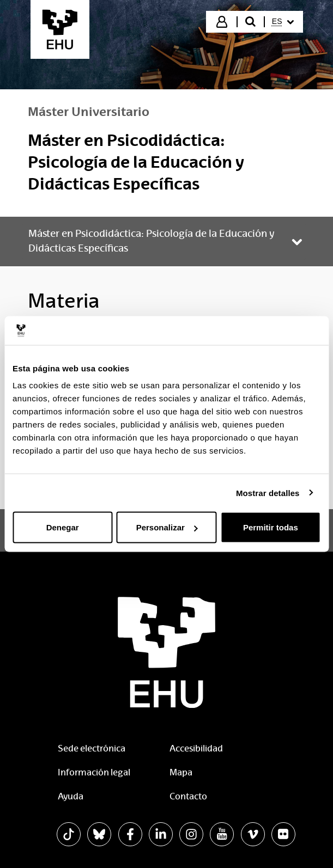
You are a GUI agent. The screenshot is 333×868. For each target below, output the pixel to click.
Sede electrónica (92, 748)
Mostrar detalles (268, 493)
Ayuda (71, 796)
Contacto (188, 796)
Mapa (181, 772)
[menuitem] (283, 22)
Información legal (94, 772)
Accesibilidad (196, 748)
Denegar (63, 527)
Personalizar (167, 527)
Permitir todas (271, 527)
